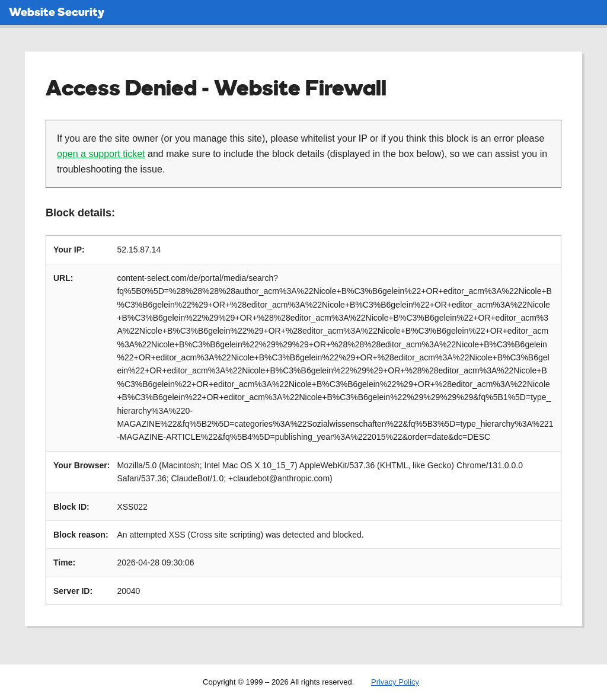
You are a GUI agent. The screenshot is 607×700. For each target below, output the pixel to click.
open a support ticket (101, 154)
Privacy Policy (395, 682)
